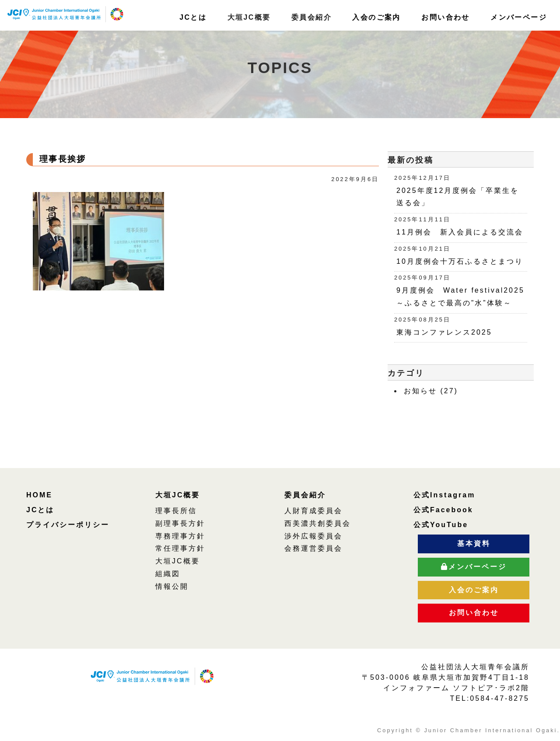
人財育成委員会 (313, 511)
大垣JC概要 (178, 495)
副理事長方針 (180, 523)
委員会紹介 (305, 495)
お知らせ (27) (431, 391)
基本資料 (474, 544)
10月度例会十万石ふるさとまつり (460, 261)
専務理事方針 (180, 536)
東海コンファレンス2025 (444, 332)
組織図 (168, 574)
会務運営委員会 (313, 548)
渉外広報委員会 (313, 536)
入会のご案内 (376, 17)
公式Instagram (444, 495)
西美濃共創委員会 (318, 523)
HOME (39, 495)
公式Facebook (443, 510)
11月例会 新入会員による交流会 (464, 232)
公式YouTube (441, 525)
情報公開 (172, 586)
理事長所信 (176, 511)
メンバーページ (519, 17)
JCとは (193, 17)
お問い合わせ (445, 17)
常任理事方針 (180, 548)
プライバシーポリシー (68, 525)
